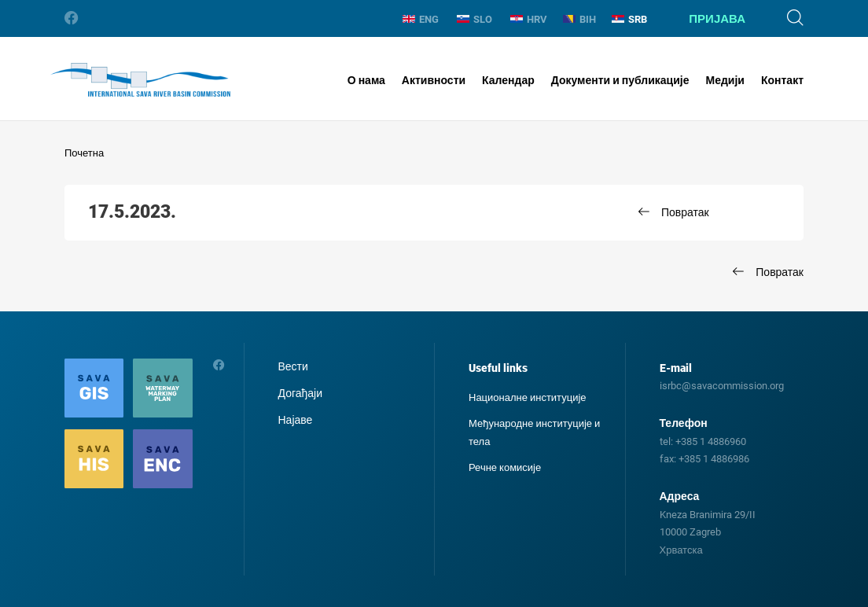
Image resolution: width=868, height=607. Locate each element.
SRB (629, 19)
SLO (474, 19)
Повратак (685, 212)
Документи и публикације (620, 80)
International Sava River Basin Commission (140, 80)
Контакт (782, 80)
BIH (579, 19)
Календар (508, 80)
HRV (529, 19)
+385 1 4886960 (711, 441)
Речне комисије (505, 467)
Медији (725, 80)
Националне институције (528, 397)
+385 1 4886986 (714, 459)
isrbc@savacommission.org (722, 386)
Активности (434, 80)
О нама (366, 80)
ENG (421, 19)
